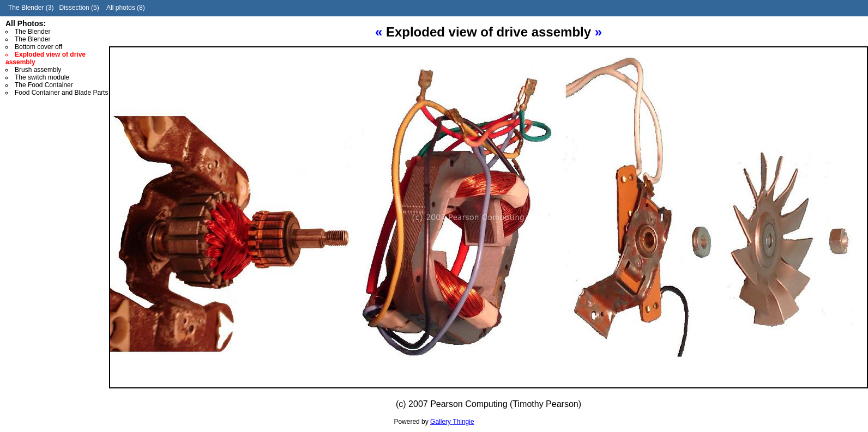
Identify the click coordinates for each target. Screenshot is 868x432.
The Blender (32, 32)
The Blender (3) (31, 8)
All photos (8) (126, 8)
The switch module (42, 77)
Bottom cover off (38, 47)
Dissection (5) (79, 8)
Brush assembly (38, 70)
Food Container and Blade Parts (61, 93)
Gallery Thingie (452, 422)
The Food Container (44, 85)
